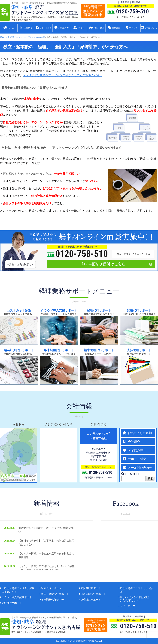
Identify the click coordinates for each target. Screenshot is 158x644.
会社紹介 (26, 28)
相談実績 (136, 2)
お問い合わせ (149, 28)
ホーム (9, 28)
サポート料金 (44, 28)
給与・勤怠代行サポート (55, 594)
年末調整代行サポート (54, 600)
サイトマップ (128, 606)
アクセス (132, 28)
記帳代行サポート (51, 588)
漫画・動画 (97, 28)
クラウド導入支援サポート (17, 597)
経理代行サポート (12, 603)
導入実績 (125, 2)
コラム (79, 28)
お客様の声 (61, 28)
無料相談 (114, 28)
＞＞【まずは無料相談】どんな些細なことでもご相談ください (63, 75)
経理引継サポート (91, 600)
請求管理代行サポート (93, 594)
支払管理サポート (91, 588)
